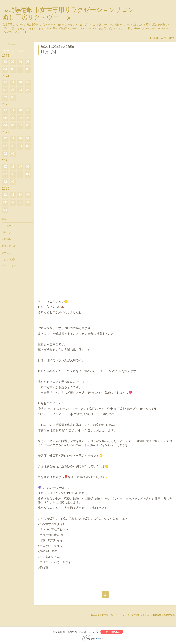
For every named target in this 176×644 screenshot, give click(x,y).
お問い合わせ (9, 246)
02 (20, 70)
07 (13, 62)
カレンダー (8, 233)
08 (28, 83)
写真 (4, 219)
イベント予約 (9, 266)
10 (20, 83)
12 (5, 62)
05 (28, 62)
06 (20, 62)
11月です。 (51, 52)
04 (5, 70)
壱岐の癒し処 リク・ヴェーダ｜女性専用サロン (123, 615)
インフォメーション (13, 52)
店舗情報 (7, 239)
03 (13, 70)
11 (13, 83)
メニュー (7, 226)
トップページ (9, 45)
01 (28, 70)
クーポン (7, 253)
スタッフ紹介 (9, 260)
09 (28, 111)
